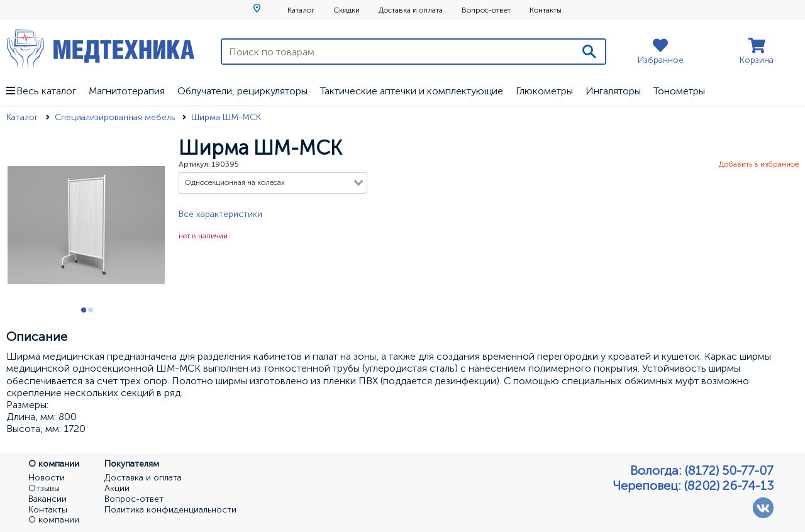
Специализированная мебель (116, 117)
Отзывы (44, 489)
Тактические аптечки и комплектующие (412, 91)
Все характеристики (220, 214)
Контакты (546, 10)
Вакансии (47, 499)
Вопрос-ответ (486, 10)
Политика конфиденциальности (170, 510)
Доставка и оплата (411, 10)
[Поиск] (589, 52)
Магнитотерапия (127, 91)
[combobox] (273, 183)
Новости (47, 478)
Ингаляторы (613, 91)
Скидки (347, 10)
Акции (117, 489)
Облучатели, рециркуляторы (242, 91)
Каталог (301, 10)
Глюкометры (544, 91)
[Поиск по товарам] (398, 52)
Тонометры (679, 91)
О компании (54, 520)
